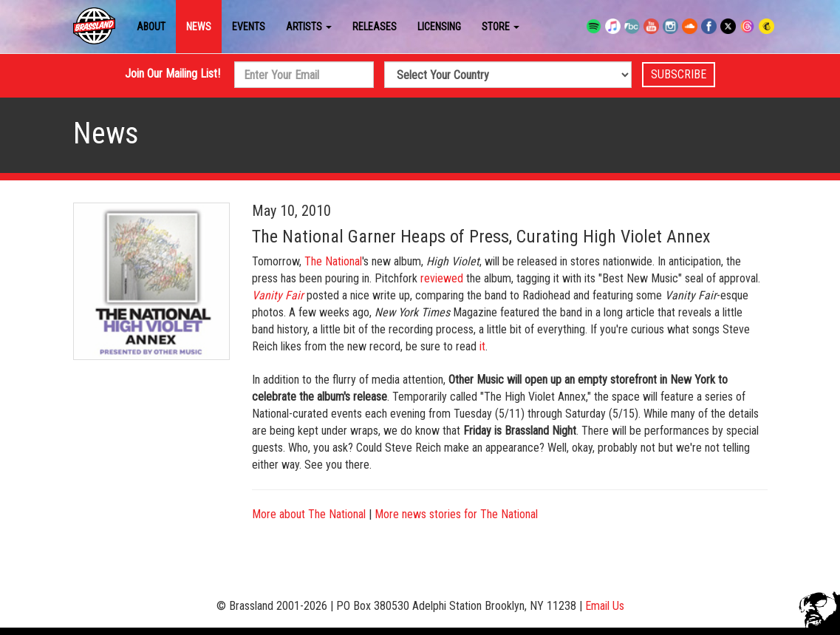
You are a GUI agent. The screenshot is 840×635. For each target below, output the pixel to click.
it (482, 346)
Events (249, 27)
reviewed (442, 278)
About (151, 27)
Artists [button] (309, 27)
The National (333, 261)
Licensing (439, 27)
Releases (375, 27)
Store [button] (501, 27)
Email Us (605, 606)
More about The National (309, 514)
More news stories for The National (456, 514)
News (199, 27)
